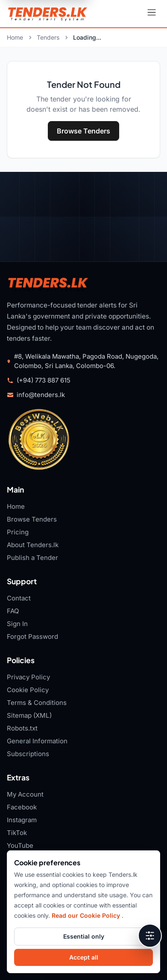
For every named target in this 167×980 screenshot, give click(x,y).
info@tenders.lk (41, 395)
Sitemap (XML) (29, 715)
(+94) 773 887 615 (44, 380)
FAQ (13, 611)
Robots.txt (22, 728)
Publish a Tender (32, 558)
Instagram (22, 820)
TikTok (17, 833)
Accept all (84, 957)
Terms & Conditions (37, 703)
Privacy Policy (28, 677)
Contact (19, 598)
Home (15, 37)
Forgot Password (32, 636)
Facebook (22, 807)
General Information (37, 741)
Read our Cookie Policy (87, 915)
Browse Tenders (83, 131)
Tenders (48, 37)
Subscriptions (28, 754)
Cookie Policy (28, 690)
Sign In (17, 624)
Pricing (18, 532)
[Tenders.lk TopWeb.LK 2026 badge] (39, 439)
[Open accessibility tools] (150, 936)
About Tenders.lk (33, 545)
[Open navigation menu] (152, 14)
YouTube (20, 845)
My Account (25, 794)
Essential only (84, 936)
